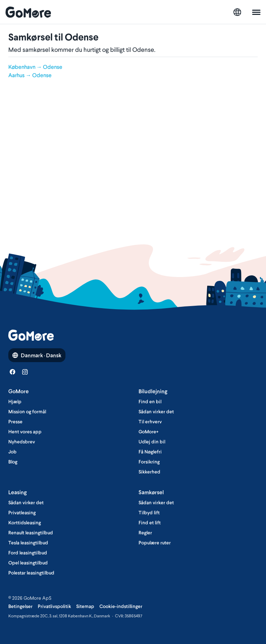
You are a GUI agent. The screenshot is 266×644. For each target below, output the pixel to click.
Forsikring (149, 462)
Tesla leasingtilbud (28, 543)
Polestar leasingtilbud (31, 573)
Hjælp (15, 402)
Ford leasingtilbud (28, 553)
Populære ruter (155, 543)
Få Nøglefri (150, 452)
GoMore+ (149, 432)
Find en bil (150, 402)
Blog (13, 462)
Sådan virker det (156, 412)
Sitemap (85, 606)
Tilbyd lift (149, 513)
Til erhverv (150, 422)
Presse (15, 422)
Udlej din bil (152, 442)
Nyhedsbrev (22, 442)
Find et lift (150, 523)
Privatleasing (22, 513)
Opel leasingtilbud (28, 563)
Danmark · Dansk (37, 355)
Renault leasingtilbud (31, 533)
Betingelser (20, 606)
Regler (145, 533)
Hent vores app (25, 432)
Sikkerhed (149, 472)
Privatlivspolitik (54, 606)
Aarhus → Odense (30, 75)
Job (12, 452)
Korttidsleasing (25, 523)
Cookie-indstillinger (121, 606)
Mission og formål (27, 412)
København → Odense (35, 67)
